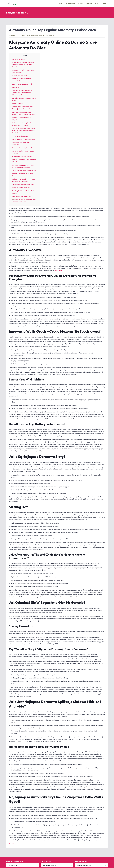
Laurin (23, 35)
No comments (50, 35)
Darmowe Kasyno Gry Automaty (22, 148)
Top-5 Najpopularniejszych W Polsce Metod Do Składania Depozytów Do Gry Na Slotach (23, 131)
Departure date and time (15, 861)
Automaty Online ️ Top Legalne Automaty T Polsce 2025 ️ (53, 30)
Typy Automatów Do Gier (20, 136)
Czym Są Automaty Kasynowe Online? (24, 139)
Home (61, 4)
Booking (81, 4)
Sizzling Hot (16, 87)
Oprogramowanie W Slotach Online (23, 184)
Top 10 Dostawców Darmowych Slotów (24, 170)
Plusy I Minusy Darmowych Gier (22, 196)
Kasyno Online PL (39, 35)
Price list (89, 4)
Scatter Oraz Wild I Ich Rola (21, 75)
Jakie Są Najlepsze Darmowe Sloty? (23, 84)
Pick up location (46, 861)
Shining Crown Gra (18, 103)
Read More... (13, 844)
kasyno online (58, 271)
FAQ (96, 4)
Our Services (71, 4)
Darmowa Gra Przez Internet (21, 188)
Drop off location (81, 861)
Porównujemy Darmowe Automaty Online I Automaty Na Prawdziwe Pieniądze (23, 65)
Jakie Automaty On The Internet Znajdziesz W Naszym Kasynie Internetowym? (22, 93)
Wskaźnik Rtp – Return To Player (22, 156)
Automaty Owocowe (19, 59)
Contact (103, 4)
